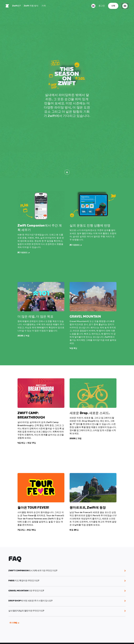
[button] (67, 571)
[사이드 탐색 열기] (125, 6)
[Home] (7, 6)
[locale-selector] (93, 6)
